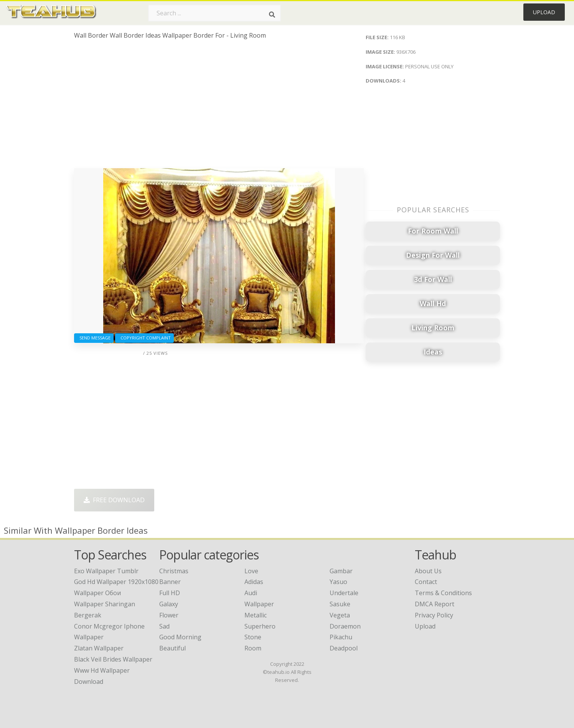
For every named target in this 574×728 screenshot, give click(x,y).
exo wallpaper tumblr (106, 571)
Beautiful (172, 648)
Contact (426, 582)
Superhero (260, 626)
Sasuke (340, 604)
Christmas (174, 571)
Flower (169, 615)
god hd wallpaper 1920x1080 (116, 582)
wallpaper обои (97, 593)
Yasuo (338, 582)
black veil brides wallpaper (113, 659)
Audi (251, 593)
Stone (253, 637)
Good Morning (180, 637)
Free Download (114, 500)
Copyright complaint (144, 338)
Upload (544, 12)
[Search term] (214, 13)
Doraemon (345, 626)
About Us (428, 571)
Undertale (344, 593)
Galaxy (169, 604)
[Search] (272, 15)
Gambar (341, 571)
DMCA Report (435, 604)
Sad (164, 626)
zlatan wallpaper (99, 648)
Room (253, 648)
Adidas (254, 582)
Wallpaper (259, 604)
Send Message (94, 338)
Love (251, 571)
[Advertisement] (219, 107)
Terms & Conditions (443, 593)
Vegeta (340, 615)
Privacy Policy (434, 615)
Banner (170, 582)
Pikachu (341, 637)
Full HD (170, 593)
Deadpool (344, 648)
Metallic (256, 615)
